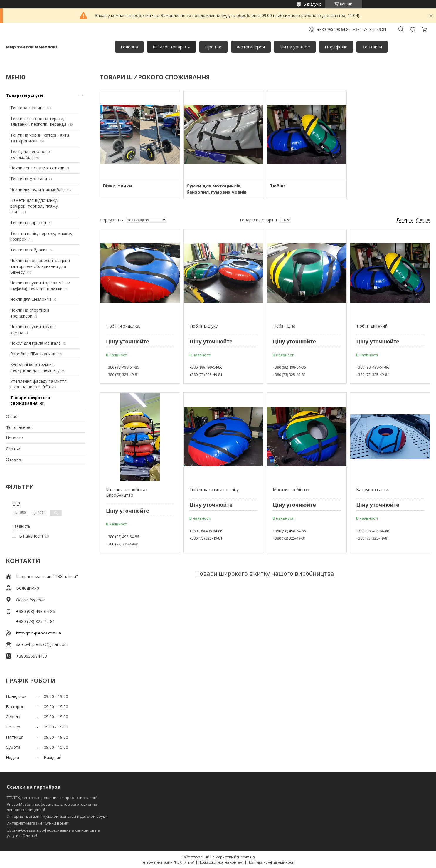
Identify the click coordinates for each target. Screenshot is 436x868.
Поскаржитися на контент (221, 862)
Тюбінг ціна (284, 326)
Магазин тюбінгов (291, 490)
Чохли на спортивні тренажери (30, 313)
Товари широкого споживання (30, 401)
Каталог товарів (169, 47)
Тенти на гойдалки (29, 250)
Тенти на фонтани (29, 179)
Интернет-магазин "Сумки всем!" (38, 823)
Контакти (372, 47)
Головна (129, 47)
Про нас (213, 47)
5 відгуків (313, 4)
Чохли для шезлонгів (31, 299)
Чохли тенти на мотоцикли (37, 168)
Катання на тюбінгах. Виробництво (127, 492)
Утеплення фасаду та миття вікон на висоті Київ (38, 384)
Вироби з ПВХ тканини (33, 354)
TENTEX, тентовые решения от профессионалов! (52, 798)
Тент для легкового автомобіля (30, 154)
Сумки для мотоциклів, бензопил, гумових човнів (217, 189)
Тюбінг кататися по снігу (214, 490)
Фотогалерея (251, 47)
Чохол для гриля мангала (36, 343)
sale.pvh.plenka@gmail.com (42, 644)
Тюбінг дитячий (372, 326)
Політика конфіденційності (271, 862)
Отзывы (14, 459)
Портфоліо (336, 47)
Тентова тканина (27, 108)
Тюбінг (278, 186)
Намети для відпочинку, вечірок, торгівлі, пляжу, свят (35, 206)
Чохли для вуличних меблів (37, 190)
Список (423, 220)
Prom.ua (247, 857)
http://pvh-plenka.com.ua (39, 633)
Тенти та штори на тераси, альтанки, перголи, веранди (38, 121)
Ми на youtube (295, 47)
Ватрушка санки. (373, 490)
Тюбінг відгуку (203, 326)
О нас (11, 416)
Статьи (13, 449)
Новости (15, 438)
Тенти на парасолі (28, 223)
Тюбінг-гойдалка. (123, 326)
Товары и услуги (24, 95)
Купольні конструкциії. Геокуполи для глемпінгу (35, 367)
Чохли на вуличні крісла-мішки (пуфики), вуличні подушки (40, 286)
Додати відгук (413, 30)
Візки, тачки (117, 186)
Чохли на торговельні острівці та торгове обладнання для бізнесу (41, 266)
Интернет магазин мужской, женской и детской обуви (57, 816)
